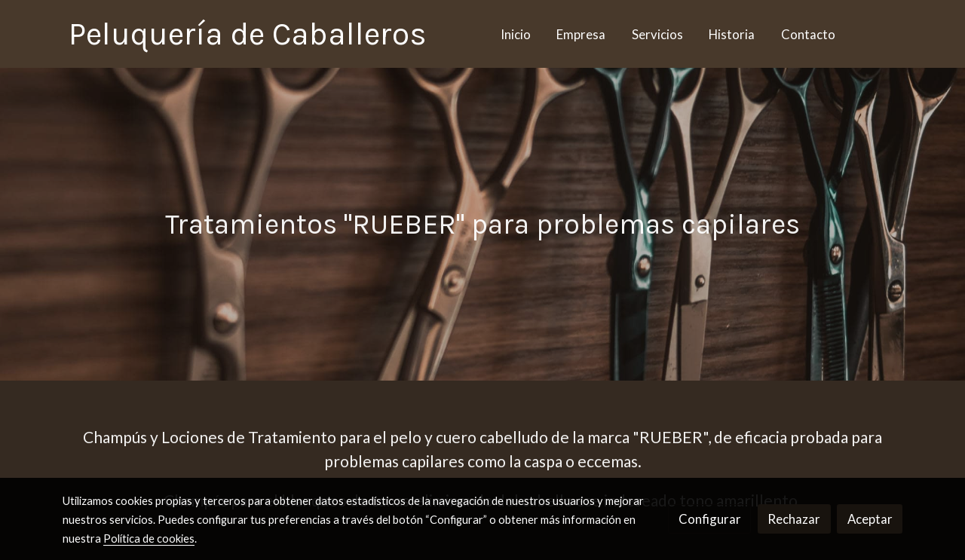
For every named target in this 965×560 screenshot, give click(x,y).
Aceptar (870, 519)
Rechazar (794, 519)
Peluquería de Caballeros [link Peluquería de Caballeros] (248, 34)
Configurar (710, 519)
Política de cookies (149, 539)
